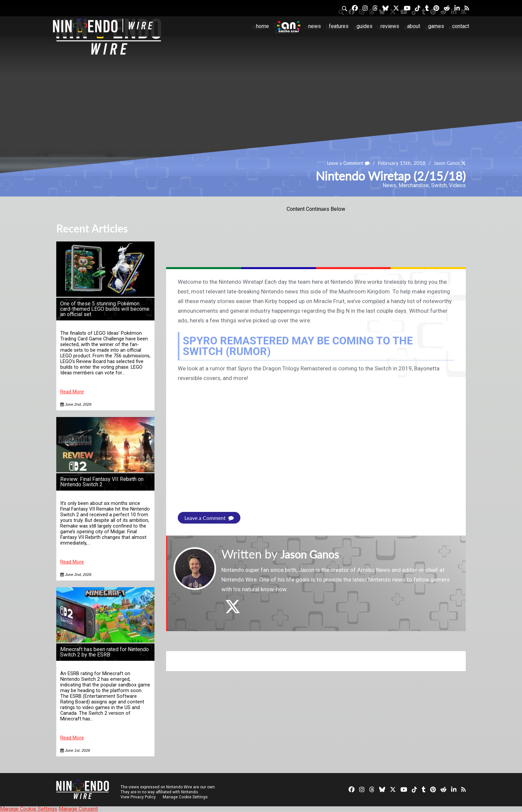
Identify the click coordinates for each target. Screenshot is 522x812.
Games (436, 26)
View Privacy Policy (138, 797)
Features (339, 26)
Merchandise (414, 185)
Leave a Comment (341, 163)
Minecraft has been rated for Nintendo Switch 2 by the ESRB (105, 652)
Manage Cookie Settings (186, 797)
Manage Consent (78, 809)
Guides (365, 26)
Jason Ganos (444, 163)
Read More (72, 392)
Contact (461, 26)
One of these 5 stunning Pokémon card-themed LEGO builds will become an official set (105, 309)
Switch (439, 185)
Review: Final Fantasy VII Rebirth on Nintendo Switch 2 (102, 482)
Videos (457, 185)
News (315, 26)
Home (262, 26)
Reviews (390, 26)
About (414, 26)
